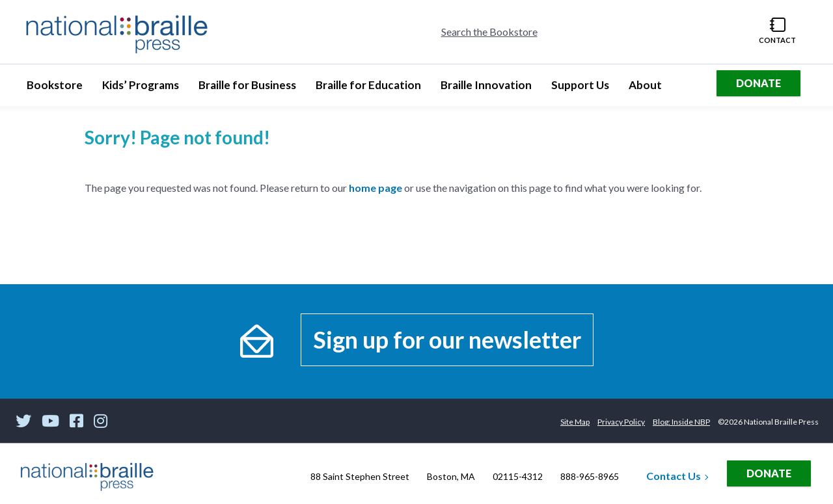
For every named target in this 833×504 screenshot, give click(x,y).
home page (376, 188)
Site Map (575, 422)
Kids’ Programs (140, 89)
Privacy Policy (621, 422)
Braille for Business (247, 89)
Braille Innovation (486, 89)
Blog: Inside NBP (681, 422)
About (650, 89)
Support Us (580, 89)
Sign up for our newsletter (447, 339)
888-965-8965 (590, 476)
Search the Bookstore (489, 32)
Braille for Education (368, 89)
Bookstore (59, 89)
